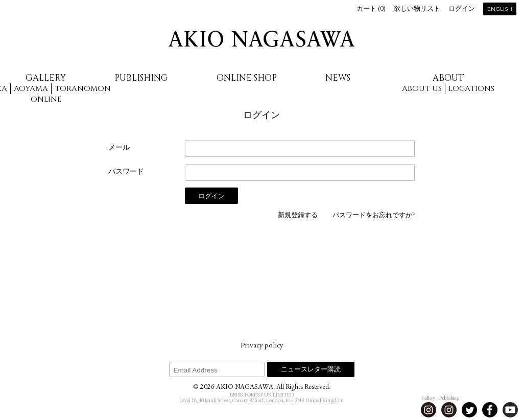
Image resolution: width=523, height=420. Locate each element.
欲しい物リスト (417, 9)
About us (422, 89)
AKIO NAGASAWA (261, 39)
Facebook (490, 410)
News (338, 78)
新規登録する (298, 216)
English (500, 9)
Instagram (429, 410)
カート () (371, 9)
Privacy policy (262, 346)
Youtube (510, 410)
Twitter (469, 410)
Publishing (141, 78)
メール (119, 148)
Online (46, 99)
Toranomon (83, 89)
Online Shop (247, 78)
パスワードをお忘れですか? (374, 216)
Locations (471, 89)
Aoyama (31, 89)
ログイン (462, 9)
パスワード (126, 172)
